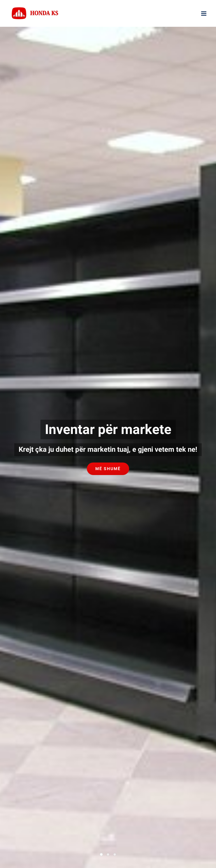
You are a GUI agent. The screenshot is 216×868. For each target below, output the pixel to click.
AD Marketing (177, 644)
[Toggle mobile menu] (204, 14)
